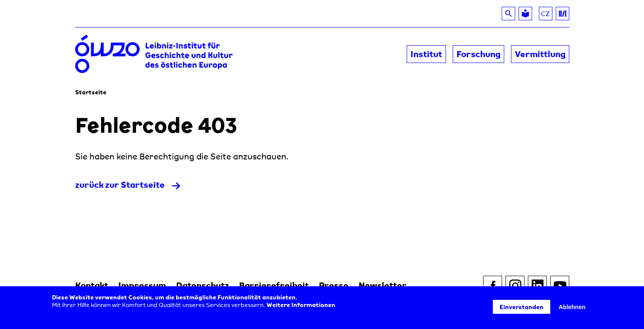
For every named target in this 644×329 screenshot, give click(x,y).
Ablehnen (572, 307)
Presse (334, 285)
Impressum (142, 285)
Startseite (91, 92)
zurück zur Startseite (120, 185)
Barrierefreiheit (274, 285)
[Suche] (508, 14)
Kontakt (92, 285)
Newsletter (383, 285)
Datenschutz (202, 285)
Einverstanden (522, 307)
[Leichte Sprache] (525, 14)
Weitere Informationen (301, 305)
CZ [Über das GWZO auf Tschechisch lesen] (547, 15)
